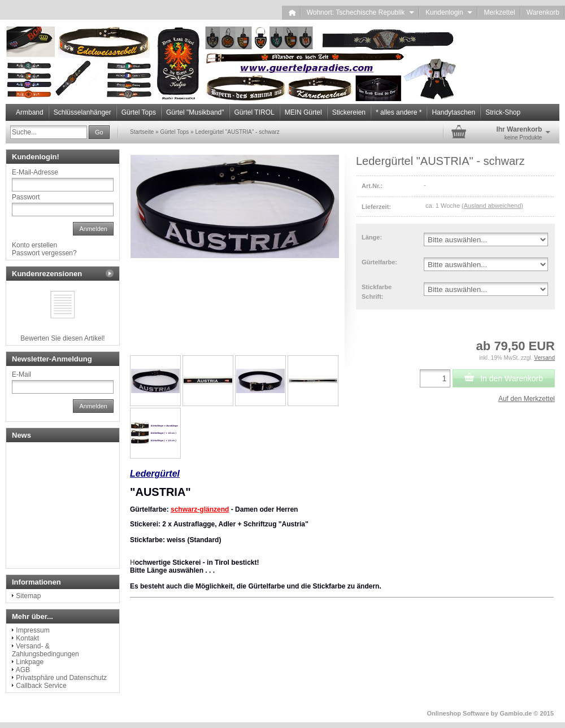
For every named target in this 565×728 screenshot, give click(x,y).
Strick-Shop (503, 112)
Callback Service (41, 686)
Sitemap (28, 596)
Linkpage (30, 662)
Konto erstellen (34, 245)
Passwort (26, 197)
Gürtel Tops (139, 112)
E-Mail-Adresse (35, 172)
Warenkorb (543, 12)
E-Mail (21, 374)
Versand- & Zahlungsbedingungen (45, 650)
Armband (30, 112)
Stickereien (349, 112)
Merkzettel (499, 12)
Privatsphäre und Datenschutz (61, 678)
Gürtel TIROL (255, 112)
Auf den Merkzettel (527, 399)
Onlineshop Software (458, 713)
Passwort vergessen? (44, 253)
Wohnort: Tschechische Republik (360, 12)
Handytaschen (453, 112)
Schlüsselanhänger (82, 112)
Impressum (32, 630)
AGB (23, 670)
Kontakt (27, 638)
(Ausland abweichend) (492, 206)
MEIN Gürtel (303, 112)
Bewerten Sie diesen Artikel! (62, 338)
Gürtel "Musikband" (195, 112)
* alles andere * (399, 112)
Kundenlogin (449, 12)
